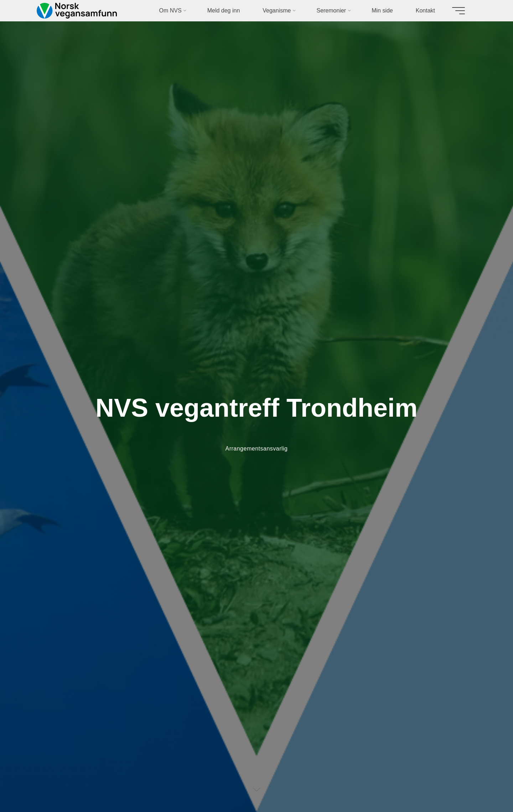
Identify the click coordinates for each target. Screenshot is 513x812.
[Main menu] (458, 11)
